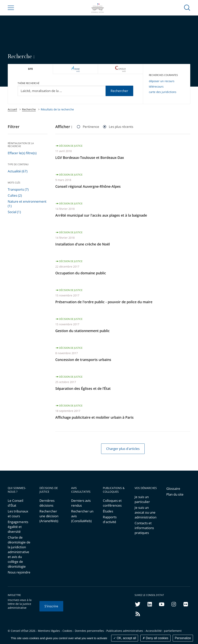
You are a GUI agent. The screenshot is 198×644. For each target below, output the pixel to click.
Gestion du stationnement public (82, 331)
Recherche (29, 109)
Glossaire (173, 489)
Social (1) (14, 212)
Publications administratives (125, 631)
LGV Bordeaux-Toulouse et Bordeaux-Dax (90, 158)
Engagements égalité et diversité (18, 527)
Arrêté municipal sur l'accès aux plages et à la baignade (101, 215)
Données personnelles (89, 631)
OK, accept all (125, 638)
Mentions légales (49, 631)
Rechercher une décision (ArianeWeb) (49, 516)
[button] (187, 7)
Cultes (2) (15, 195)
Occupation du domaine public (81, 273)
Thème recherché (29, 83)
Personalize (183, 638)
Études (108, 511)
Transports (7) (18, 189)
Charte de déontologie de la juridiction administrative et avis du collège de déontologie (19, 552)
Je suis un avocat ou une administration (146, 512)
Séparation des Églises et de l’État (83, 388)
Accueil (12, 109)
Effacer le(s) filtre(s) (22, 153)
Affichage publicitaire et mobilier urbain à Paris (94, 417)
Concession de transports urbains (83, 360)
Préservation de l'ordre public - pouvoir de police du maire (104, 302)
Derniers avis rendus (81, 503)
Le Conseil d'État (15, 503)
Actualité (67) (18, 171)
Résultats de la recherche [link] (57, 109)
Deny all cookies (155, 638)
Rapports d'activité (110, 519)
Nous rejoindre (19, 572)
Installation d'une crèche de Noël (83, 244)
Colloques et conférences (112, 503)
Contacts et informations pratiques (144, 528)
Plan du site (175, 494)
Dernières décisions (47, 503)
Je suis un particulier (142, 499)
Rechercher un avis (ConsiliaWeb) (82, 516)
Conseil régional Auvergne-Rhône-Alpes (88, 186)
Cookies (67, 631)
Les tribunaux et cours (18, 514)
